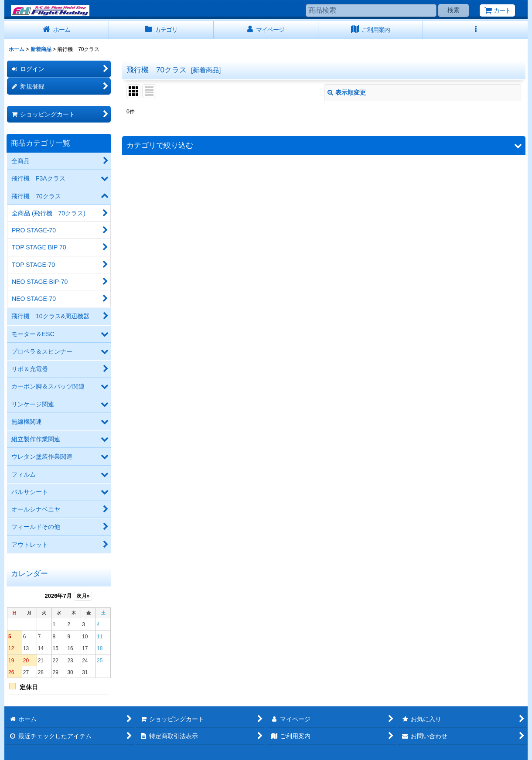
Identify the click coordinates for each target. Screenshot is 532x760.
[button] (475, 30)
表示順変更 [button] (347, 92)
